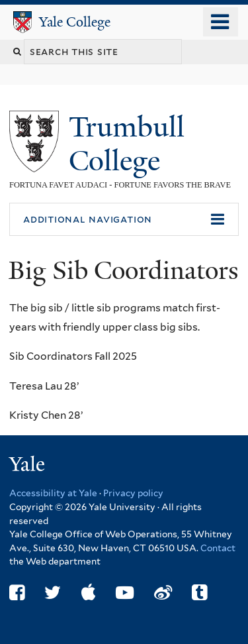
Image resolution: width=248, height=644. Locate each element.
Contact (218, 548)
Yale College (75, 22)
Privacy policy (133, 493)
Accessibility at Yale (53, 493)
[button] (124, 219)
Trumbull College (127, 143)
